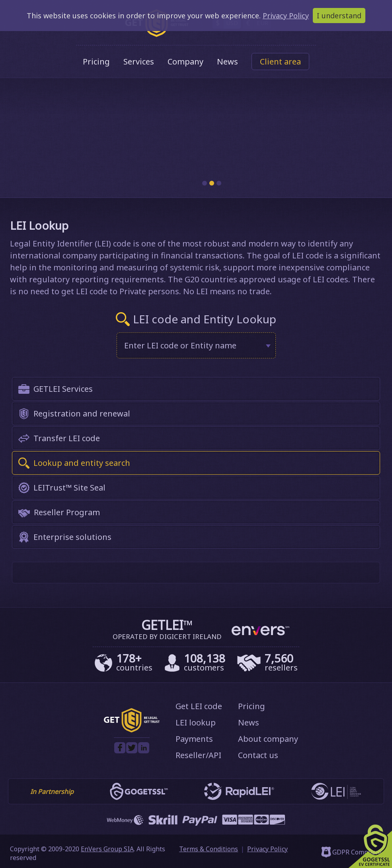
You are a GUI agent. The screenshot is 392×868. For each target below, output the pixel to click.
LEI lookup (196, 722)
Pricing (96, 62)
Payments (194, 739)
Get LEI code (199, 706)
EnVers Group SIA (107, 849)
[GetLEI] (132, 730)
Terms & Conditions (209, 849)
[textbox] (191, 345)
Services (139, 62)
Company (185, 62)
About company (268, 739)
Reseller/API (198, 755)
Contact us (258, 755)
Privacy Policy (267, 849)
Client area (280, 62)
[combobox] (196, 345)
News (227, 62)
